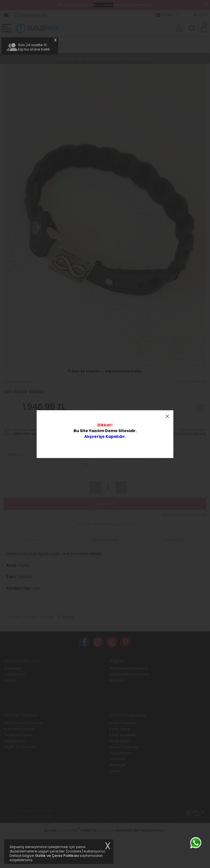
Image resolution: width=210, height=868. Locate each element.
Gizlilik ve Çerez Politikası (57, 856)
